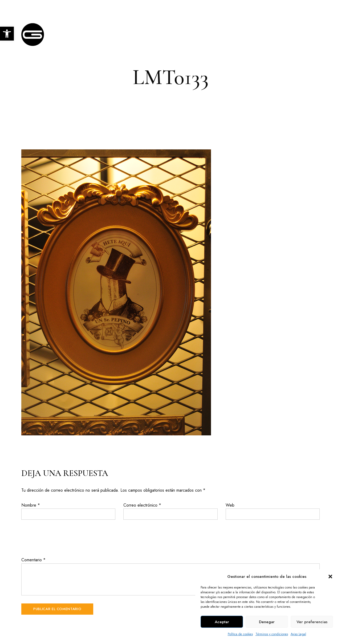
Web (230, 505)
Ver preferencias (312, 622)
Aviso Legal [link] (298, 634)
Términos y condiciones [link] (272, 634)
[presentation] (62, 538)
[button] (330, 577)
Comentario (33, 560)
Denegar (267, 622)
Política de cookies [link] (240, 634)
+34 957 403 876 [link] (266, 7)
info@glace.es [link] (306, 7)
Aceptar (222, 622)
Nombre (31, 505)
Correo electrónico (142, 505)
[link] (7, 34)
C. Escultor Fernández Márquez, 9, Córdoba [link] (59, 7)
